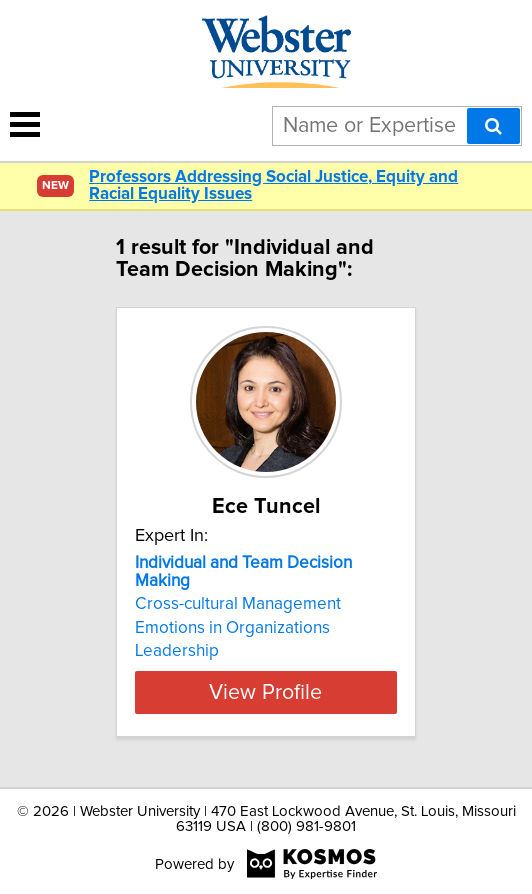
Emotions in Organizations (232, 628)
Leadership (177, 651)
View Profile (265, 692)
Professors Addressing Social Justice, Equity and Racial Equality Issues (273, 186)
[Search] (493, 126)
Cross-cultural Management (238, 604)
